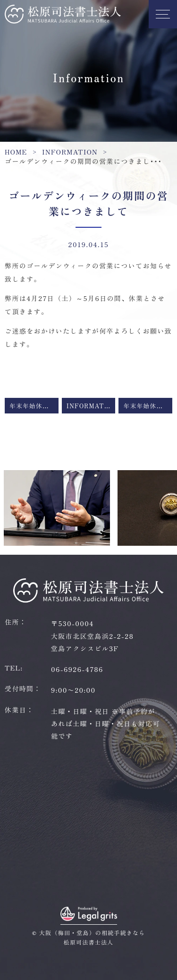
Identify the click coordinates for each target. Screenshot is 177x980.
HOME (16, 152)
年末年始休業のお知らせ (34, 406)
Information (70, 152)
